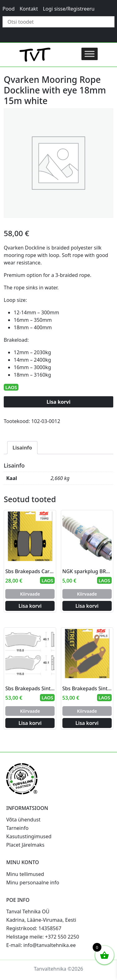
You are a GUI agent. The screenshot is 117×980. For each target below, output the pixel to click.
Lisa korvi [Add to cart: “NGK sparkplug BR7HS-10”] (87, 606)
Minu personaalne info (33, 882)
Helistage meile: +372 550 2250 (43, 937)
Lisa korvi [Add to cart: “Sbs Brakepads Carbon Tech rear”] (30, 606)
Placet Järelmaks (25, 845)
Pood (9, 9)
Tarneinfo (17, 828)
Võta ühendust (23, 820)
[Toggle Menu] (90, 54)
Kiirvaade (30, 594)
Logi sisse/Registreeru (69, 9)
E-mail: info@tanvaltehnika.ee (41, 945)
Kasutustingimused (29, 836)
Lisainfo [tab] (22, 448)
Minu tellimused (25, 874)
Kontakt (29, 9)
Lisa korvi (58, 402)
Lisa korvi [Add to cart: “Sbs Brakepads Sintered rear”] (30, 723)
